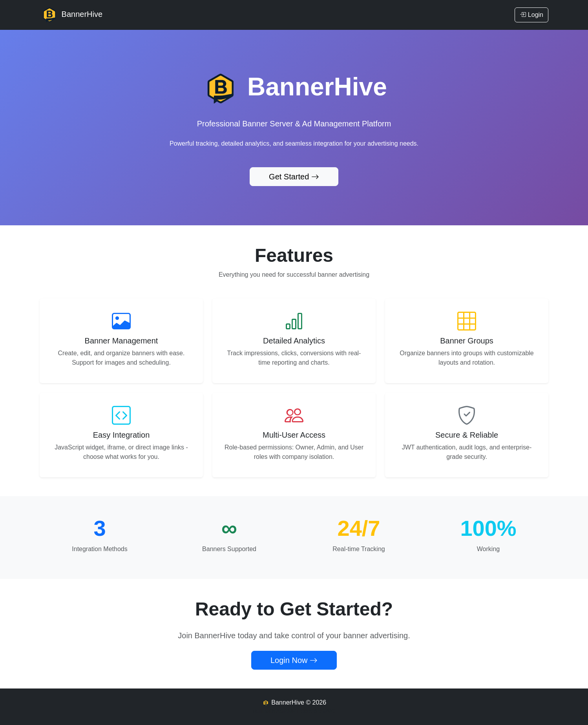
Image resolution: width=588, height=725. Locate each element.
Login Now (294, 660)
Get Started (294, 177)
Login (531, 15)
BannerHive (71, 15)
